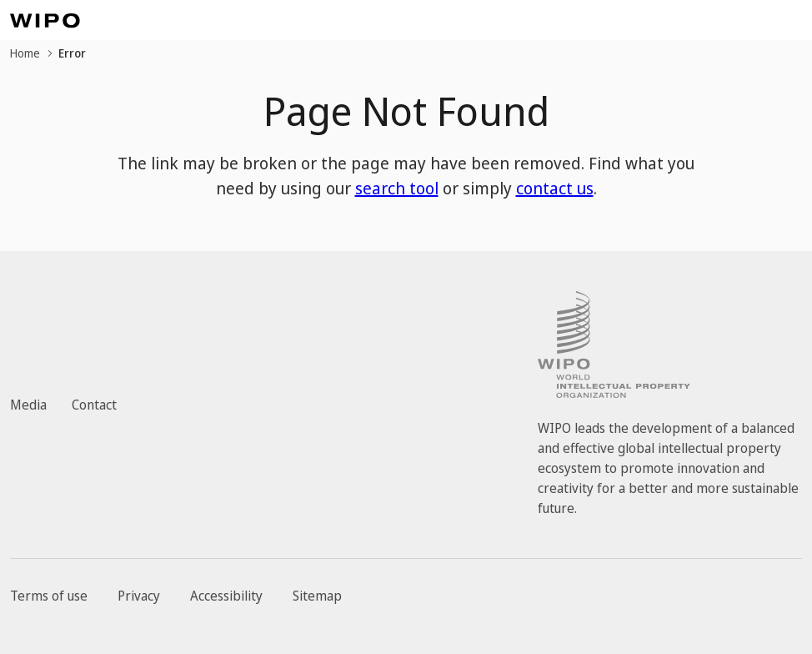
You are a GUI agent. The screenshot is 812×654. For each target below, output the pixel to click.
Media (28, 405)
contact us (555, 188)
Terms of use (49, 596)
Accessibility (226, 596)
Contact (94, 405)
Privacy (139, 596)
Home (25, 53)
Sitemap (317, 596)
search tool (397, 188)
